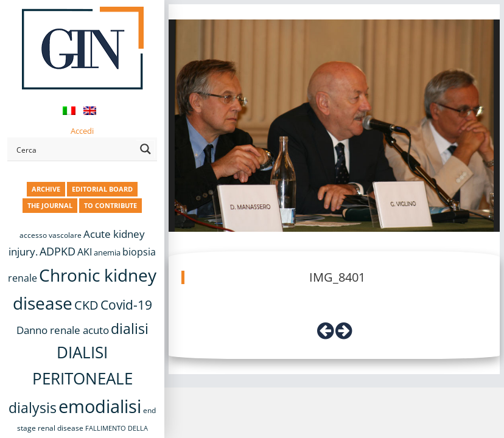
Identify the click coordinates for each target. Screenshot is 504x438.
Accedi (82, 131)
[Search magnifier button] (145, 149)
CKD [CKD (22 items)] (86, 305)
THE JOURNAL (50, 205)
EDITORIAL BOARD (102, 189)
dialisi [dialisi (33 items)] (130, 328)
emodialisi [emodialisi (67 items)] (100, 406)
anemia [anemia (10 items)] (107, 252)
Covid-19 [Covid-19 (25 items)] (126, 305)
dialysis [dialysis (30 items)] (33, 408)
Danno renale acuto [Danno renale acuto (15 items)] (63, 330)
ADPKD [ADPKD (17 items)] (58, 251)
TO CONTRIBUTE (110, 205)
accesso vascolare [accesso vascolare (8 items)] (51, 235)
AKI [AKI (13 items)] (85, 252)
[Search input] (74, 149)
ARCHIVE (46, 189)
